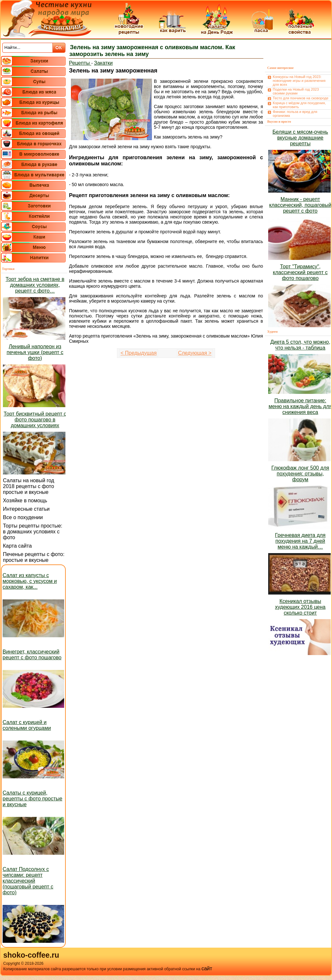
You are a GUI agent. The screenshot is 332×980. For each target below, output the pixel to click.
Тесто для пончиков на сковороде (301, 98)
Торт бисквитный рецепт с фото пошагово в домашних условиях (35, 420)
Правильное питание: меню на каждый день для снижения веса (300, 406)
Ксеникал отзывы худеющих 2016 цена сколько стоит (300, 607)
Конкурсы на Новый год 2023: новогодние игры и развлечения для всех (299, 81)
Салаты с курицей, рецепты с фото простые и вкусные (32, 799)
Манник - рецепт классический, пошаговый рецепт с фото (300, 205)
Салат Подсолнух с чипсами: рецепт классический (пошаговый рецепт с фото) (28, 881)
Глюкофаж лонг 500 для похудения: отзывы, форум (300, 474)
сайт (207, 969)
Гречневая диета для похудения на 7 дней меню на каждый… (300, 541)
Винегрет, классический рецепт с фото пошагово (32, 655)
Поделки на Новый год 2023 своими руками (296, 91)
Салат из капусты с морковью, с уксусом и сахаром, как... (30, 581)
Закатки (103, 63)
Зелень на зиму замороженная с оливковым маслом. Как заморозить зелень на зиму (152, 51)
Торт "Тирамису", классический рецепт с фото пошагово (300, 272)
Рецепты (80, 63)
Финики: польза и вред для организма (295, 114)
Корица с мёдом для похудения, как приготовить (299, 105)
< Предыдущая (139, 353)
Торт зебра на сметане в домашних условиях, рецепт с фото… (35, 285)
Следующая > (195, 353)
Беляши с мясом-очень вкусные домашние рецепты (300, 138)
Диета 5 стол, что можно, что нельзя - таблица (300, 345)
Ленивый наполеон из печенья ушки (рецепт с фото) (35, 352)
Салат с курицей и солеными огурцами (27, 725)
